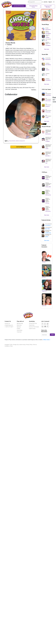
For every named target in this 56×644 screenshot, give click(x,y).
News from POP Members (48, 6)
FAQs (11, 346)
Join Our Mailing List (21, 147)
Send (52, 335)
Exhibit (19, 329)
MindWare (10, 45)
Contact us (7, 323)
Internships (20, 330)
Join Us (45, 2)
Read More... (34, 90)
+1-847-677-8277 (9, 327)
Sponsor (19, 327)
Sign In (50, 2)
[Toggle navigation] (54, 2)
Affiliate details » (47, 340)
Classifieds (32, 325)
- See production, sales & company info (15, 141)
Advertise (19, 325)
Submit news (32, 329)
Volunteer (19, 332)
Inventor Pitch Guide (34, 327)
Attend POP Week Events (33, 6)
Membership (20, 323)
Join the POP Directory (19, 6)
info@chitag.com (9, 325)
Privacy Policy (29, 345)
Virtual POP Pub (33, 323)
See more (47, 49)
